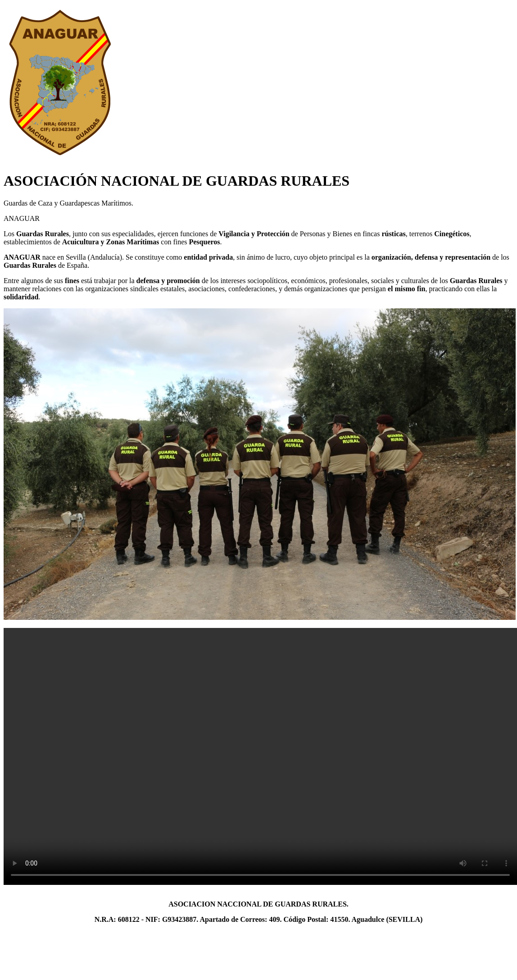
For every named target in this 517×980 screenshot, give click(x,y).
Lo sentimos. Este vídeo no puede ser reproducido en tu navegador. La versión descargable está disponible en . (260, 756)
